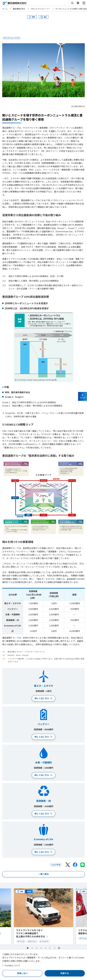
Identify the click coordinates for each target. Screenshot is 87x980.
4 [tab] (41, 948)
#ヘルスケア (44, 941)
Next (54, 948)
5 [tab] (46, 948)
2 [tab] (32, 948)
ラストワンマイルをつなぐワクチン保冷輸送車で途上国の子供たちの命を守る (31, 933)
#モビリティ (32, 941)
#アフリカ (21, 941)
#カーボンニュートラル (12, 38)
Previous (50, 948)
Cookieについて (12, 965)
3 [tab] (37, 948)
